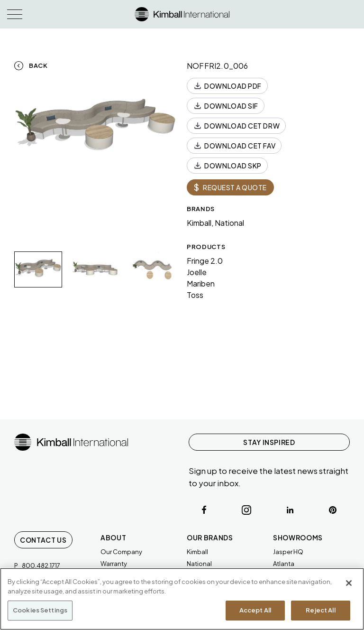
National (199, 564)
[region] (182, 599)
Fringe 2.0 (205, 261)
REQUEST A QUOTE (230, 187)
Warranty (114, 564)
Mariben (201, 283)
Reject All (320, 610)
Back (38, 65)
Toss (195, 295)
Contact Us (43, 540)
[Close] (349, 583)
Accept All (255, 610)
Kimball (197, 552)
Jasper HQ (288, 552)
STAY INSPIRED (269, 442)
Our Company (121, 552)
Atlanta (284, 564)
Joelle (197, 272)
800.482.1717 (41, 565)
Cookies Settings (40, 610)
